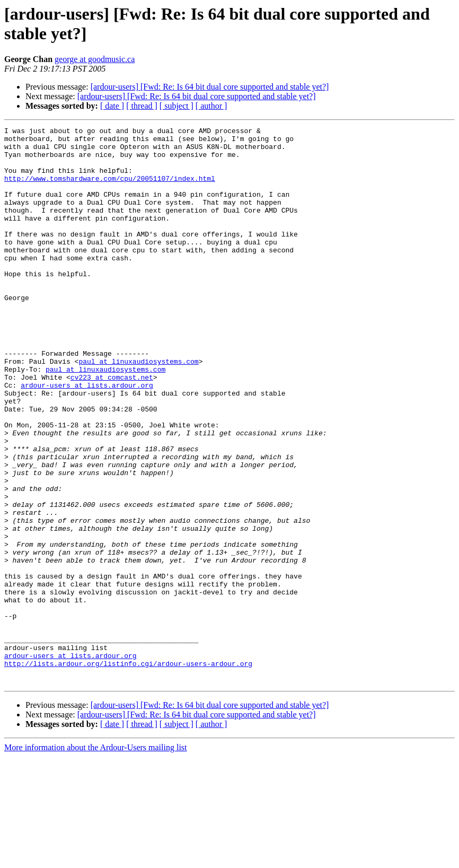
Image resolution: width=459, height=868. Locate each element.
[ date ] (112, 106)
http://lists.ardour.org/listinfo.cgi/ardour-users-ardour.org (128, 771)
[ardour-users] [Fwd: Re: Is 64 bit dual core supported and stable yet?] (210, 87)
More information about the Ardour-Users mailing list (96, 859)
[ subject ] (176, 106)
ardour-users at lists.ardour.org (87, 437)
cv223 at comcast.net (112, 428)
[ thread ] (142, 106)
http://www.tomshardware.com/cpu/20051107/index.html (110, 189)
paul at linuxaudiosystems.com (138, 409)
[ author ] (211, 106)
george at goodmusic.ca (95, 59)
